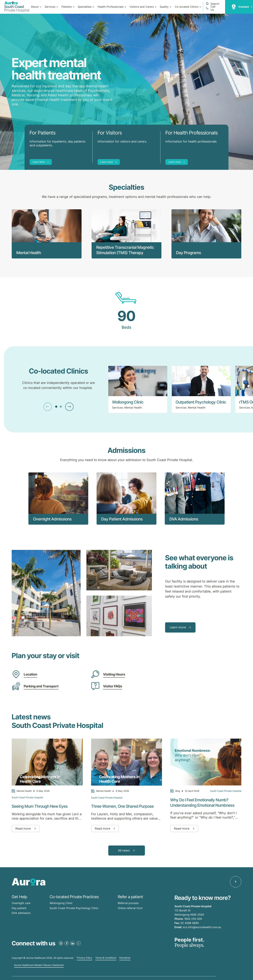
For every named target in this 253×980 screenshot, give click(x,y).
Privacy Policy (85, 958)
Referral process (128, 903)
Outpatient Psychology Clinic (201, 402)
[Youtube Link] (79, 943)
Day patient (19, 908)
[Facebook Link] (67, 943)
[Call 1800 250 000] (212, 8)
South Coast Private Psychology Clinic (74, 908)
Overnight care (21, 903)
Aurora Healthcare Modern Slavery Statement (39, 965)
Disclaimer (125, 958)
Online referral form (130, 908)
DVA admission (21, 913)
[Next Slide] (69, 407)
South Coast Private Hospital (27, 797)
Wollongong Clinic (128, 402)
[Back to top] (236, 882)
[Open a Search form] (212, 4)
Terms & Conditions (106, 958)
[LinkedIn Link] (73, 943)
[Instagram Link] (61, 943)
